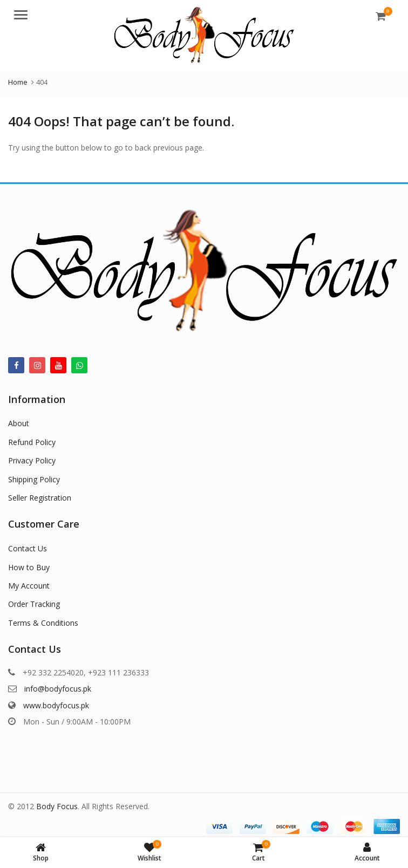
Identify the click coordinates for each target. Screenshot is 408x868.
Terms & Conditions (43, 623)
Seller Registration (40, 498)
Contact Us (28, 548)
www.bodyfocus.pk (56, 705)
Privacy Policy (32, 460)
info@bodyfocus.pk (58, 689)
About (19, 423)
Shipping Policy (34, 479)
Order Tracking (34, 604)
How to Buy (29, 567)
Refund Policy (32, 442)
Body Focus (57, 806)
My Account (29, 586)
